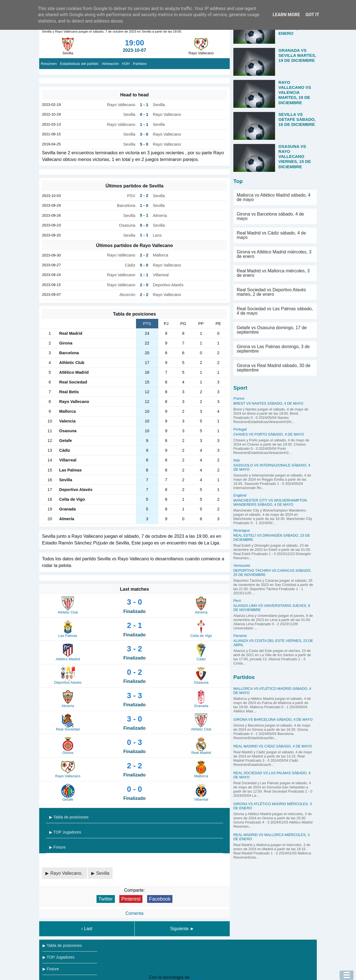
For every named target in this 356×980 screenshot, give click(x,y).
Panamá (240, 636)
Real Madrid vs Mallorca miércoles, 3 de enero (273, 273)
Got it (312, 15)
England (240, 495)
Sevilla (103, 873)
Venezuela (242, 565)
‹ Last (87, 929)
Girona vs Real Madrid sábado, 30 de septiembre (274, 368)
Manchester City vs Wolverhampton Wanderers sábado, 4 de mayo (270, 502)
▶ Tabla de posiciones (69, 817)
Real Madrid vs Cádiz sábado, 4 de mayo (271, 235)
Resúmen (49, 64)
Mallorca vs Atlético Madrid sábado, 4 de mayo (274, 197)
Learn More (286, 15)
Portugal (240, 429)
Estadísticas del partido (79, 64)
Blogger (198, 977)
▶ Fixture (57, 847)
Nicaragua (241, 530)
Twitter (106, 899)
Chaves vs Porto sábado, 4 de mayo (269, 434)
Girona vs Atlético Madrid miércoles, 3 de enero (274, 254)
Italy (237, 460)
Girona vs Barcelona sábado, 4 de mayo (270, 216)
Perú (237, 601)
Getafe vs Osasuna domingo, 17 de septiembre (272, 330)
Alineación (110, 64)
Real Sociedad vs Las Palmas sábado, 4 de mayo (275, 311)
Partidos (140, 64)
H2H (126, 64)
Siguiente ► (182, 929)
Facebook (160, 899)
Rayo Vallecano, (67, 873)
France (239, 398)
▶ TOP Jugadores (65, 832)
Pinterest (131, 899)
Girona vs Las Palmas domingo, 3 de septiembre (273, 349)
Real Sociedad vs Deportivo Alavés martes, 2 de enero (271, 292)
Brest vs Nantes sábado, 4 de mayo (268, 403)
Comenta (134, 913)
